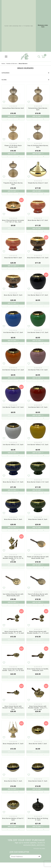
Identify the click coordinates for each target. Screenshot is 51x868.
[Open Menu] (6, 57)
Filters (25, 80)
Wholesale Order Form (43, 26)
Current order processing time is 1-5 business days (19, 26)
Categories (25, 73)
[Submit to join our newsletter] (39, 856)
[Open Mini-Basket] (44, 57)
